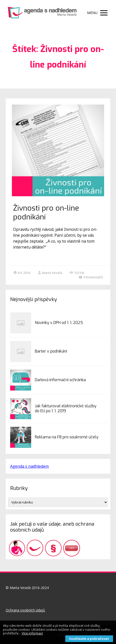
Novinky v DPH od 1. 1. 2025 (59, 323)
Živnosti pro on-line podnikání (46, 213)
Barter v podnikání (51, 351)
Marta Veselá (50, 273)
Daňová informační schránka (60, 380)
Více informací (32, 633)
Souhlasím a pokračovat (89, 639)
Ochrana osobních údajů (25, 610)
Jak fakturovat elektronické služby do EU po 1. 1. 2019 (66, 408)
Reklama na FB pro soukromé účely (67, 437)
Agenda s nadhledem (29, 466)
